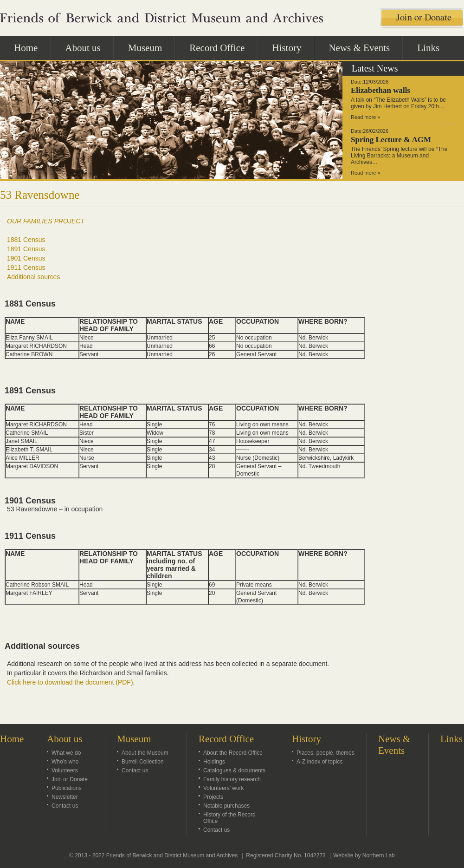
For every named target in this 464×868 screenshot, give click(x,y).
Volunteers (65, 770)
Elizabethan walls (380, 90)
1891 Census (26, 249)
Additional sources (33, 277)
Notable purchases (226, 806)
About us (88, 48)
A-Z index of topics (319, 762)
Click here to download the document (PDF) (70, 682)
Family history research (232, 779)
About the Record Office (233, 753)
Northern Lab (379, 855)
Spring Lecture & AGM (391, 140)
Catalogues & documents (234, 770)
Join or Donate (70, 779)
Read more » (366, 117)
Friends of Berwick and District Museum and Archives (172, 855)
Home (26, 48)
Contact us (65, 806)
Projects (213, 797)
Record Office (222, 48)
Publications (67, 788)
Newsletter (65, 797)
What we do (66, 753)
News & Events (359, 48)
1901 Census (26, 258)
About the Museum (145, 753)
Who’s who (65, 762)
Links (428, 48)
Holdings (214, 762)
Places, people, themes (325, 753)
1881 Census (26, 240)
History (292, 48)
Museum (150, 48)
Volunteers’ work (224, 788)
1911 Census (26, 268)
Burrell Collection (143, 762)
